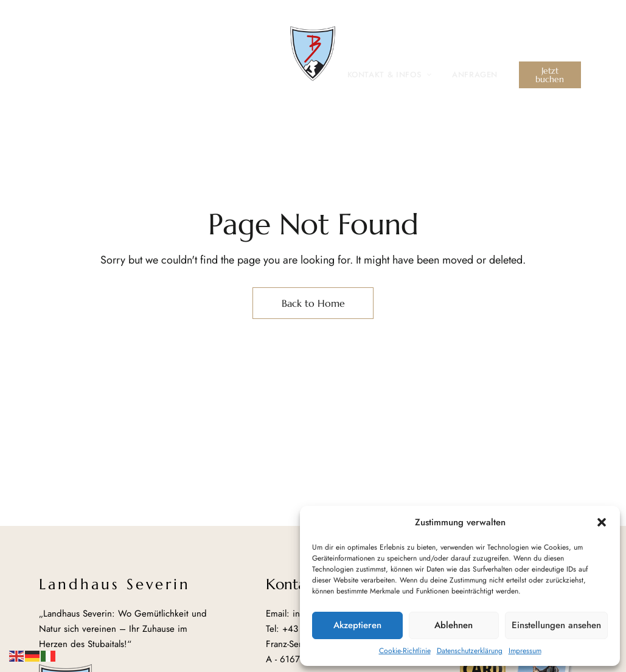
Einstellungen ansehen (556, 625)
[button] (602, 522)
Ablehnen (454, 625)
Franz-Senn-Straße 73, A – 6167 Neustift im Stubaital (165, 18)
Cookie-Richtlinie (405, 651)
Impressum (525, 651)
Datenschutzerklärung (470, 651)
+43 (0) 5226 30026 (404, 23)
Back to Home (313, 303)
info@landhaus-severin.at (525, 23)
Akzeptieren (357, 625)
